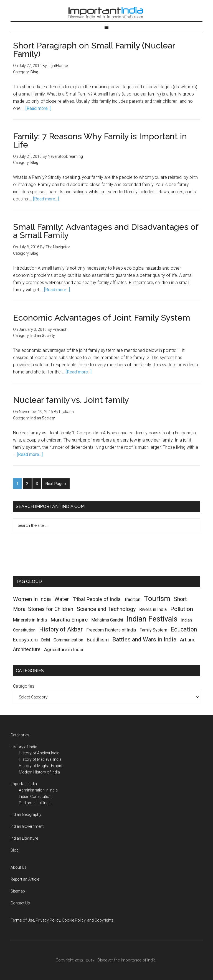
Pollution (182, 609)
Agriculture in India (64, 649)
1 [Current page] (17, 484)
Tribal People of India (97, 599)
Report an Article (25, 879)
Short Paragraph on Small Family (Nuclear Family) (94, 50)
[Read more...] (38, 108)
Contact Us (20, 903)
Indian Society (43, 336)
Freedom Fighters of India (111, 630)
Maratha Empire (69, 620)
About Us (19, 867)
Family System (153, 630)
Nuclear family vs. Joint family (71, 400)
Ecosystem (25, 640)
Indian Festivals (152, 619)
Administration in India (38, 790)
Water (62, 599)
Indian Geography (26, 814)
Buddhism (98, 640)
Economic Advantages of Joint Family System (102, 318)
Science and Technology (106, 609)
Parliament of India (35, 803)
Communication (68, 640)
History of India (24, 747)
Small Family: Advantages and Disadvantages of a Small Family (106, 231)
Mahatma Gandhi (107, 620)
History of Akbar (61, 629)
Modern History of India (39, 772)
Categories (24, 686)
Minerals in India (30, 620)
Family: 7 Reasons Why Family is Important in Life (100, 140)
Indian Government (27, 826)
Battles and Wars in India (144, 639)
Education (184, 629)
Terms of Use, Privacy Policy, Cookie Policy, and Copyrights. (63, 920)
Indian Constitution (35, 796)
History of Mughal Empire (41, 766)
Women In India (32, 599)
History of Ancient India (39, 753)
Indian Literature (24, 838)
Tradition (132, 599)
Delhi (46, 640)
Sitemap (18, 891)
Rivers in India (153, 609)
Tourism (157, 599)
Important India (106, 12)
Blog (34, 72)
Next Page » (56, 484)
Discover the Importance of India (126, 960)
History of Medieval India (40, 759)
